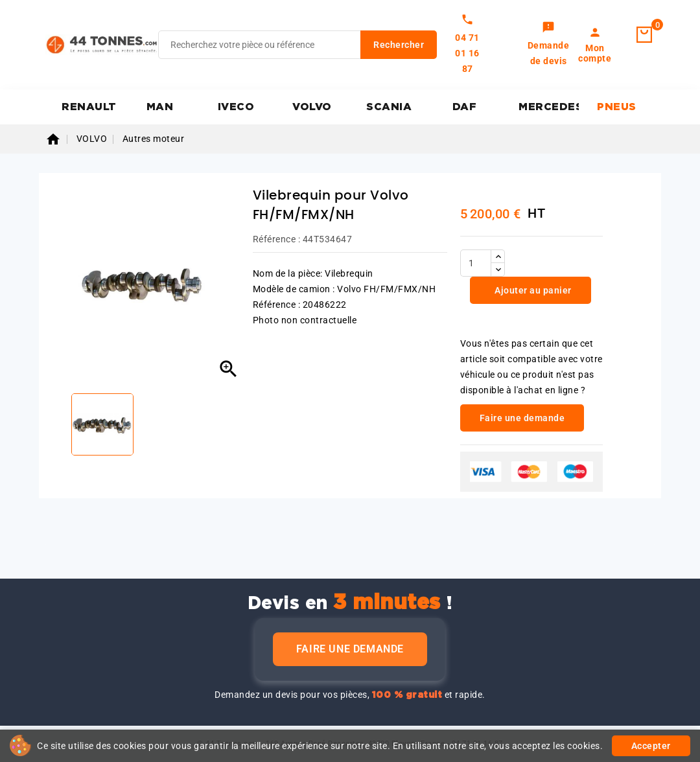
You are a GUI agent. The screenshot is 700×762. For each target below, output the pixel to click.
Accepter (651, 746)
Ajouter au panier (532, 290)
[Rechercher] (297, 45)
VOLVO (312, 107)
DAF (465, 107)
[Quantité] (476, 263)
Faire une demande (350, 649)
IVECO (236, 107)
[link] (549, 45)
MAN (160, 107)
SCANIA (389, 107)
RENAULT (89, 107)
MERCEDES (549, 107)
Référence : (277, 239)
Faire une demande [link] (522, 418)
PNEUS (617, 107)
